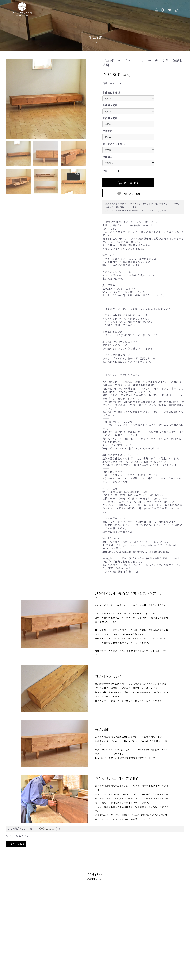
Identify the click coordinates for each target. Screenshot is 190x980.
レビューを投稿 (16, 844)
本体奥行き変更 (111, 93)
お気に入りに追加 (128, 194)
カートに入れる (128, 183)
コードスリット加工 (114, 144)
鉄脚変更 (107, 131)
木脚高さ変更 (110, 118)
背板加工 (107, 157)
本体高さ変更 (110, 105)
